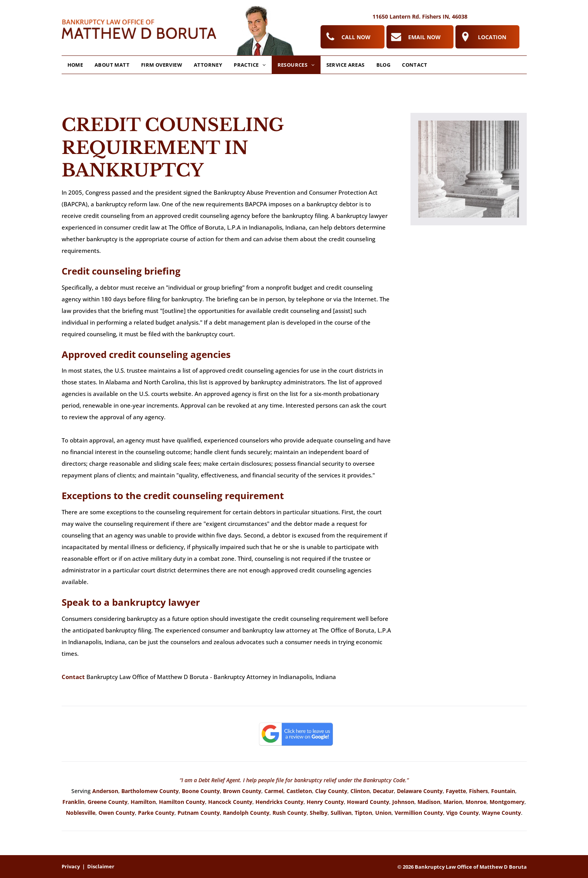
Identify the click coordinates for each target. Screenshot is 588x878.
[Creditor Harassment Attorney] (469, 169)
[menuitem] (75, 65)
